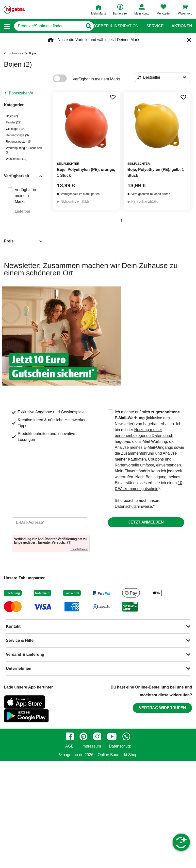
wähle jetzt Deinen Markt (119, 40)
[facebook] (70, 736)
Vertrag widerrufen (162, 708)
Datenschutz (120, 746)
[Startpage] (15, 10)
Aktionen (182, 26)
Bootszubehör (21, 93)
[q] (48, 26)
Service (155, 26)
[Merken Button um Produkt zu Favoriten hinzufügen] (113, 97)
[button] (7, 26)
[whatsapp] (126, 736)
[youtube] (112, 736)
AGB (69, 746)
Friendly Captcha (79, 549)
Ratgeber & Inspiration (113, 26)
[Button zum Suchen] (88, 26)
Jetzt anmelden (146, 522)
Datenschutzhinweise (133, 506)
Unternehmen (19, 668)
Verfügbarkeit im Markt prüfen (80, 194)
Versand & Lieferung (25, 654)
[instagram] (97, 736)
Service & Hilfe (20, 640)
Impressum (91, 746)
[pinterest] (83, 736)
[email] (50, 522)
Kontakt (13, 626)
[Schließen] (189, 40)
